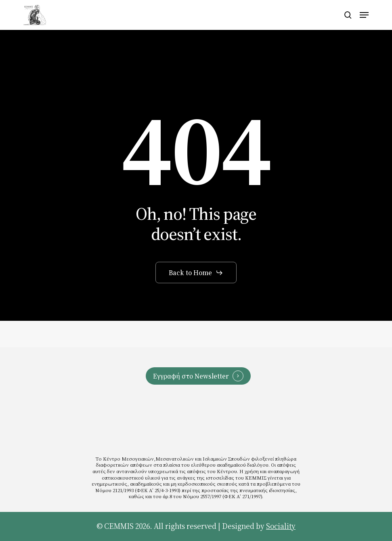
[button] (364, 15)
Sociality (281, 526)
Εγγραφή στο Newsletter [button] (191, 376)
